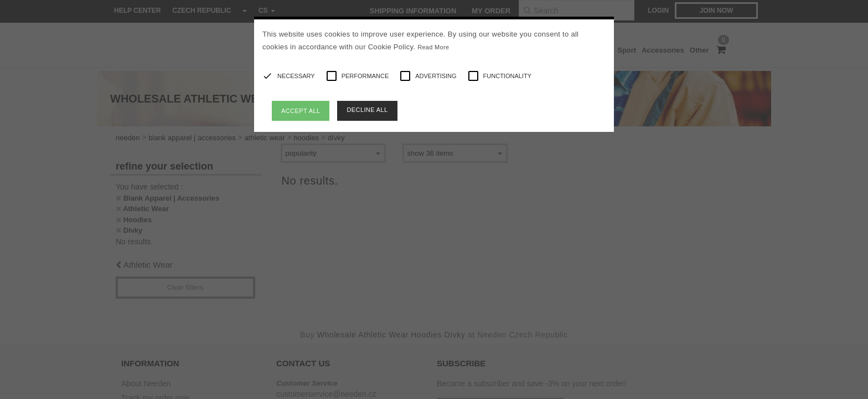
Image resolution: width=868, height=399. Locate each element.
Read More (433, 47)
